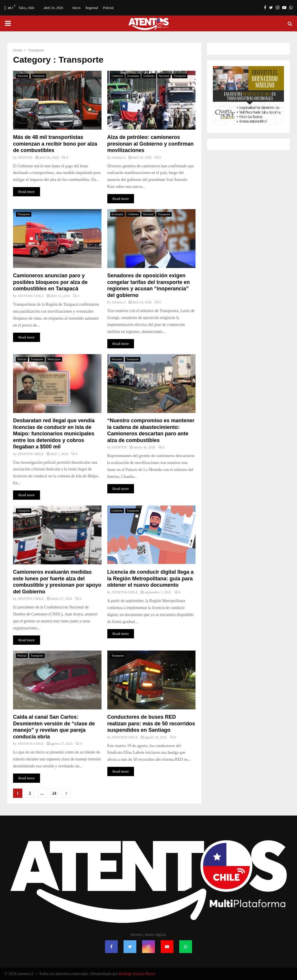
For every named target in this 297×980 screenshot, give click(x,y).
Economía (133, 76)
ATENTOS (25, 157)
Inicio (77, 8)
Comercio (117, 76)
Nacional (23, 76)
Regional (92, 8)
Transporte (38, 76)
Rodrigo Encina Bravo (137, 974)
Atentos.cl (118, 157)
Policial (108, 8)
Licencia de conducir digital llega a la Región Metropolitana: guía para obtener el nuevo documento (151, 578)
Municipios (54, 359)
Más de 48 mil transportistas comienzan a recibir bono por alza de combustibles (55, 144)
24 (54, 793)
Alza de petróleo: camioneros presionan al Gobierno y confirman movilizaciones (151, 144)
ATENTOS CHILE (30, 296)
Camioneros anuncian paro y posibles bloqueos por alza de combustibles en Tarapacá (50, 282)
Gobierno (149, 76)
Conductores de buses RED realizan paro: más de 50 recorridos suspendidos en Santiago (151, 723)
